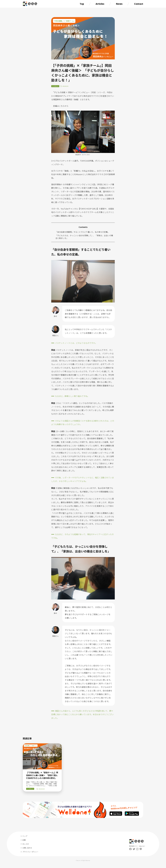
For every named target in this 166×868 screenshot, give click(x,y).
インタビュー (55, 86)
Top (82, 4)
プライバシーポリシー (30, 852)
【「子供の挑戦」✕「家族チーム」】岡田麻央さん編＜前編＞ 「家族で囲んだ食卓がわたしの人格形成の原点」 (42, 775)
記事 (24, 840)
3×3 (53, 161)
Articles (100, 4)
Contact (139, 4)
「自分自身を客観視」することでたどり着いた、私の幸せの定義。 (82, 232)
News (119, 4)
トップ (25, 836)
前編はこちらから (61, 106)
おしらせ (26, 844)
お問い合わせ (27, 848)
